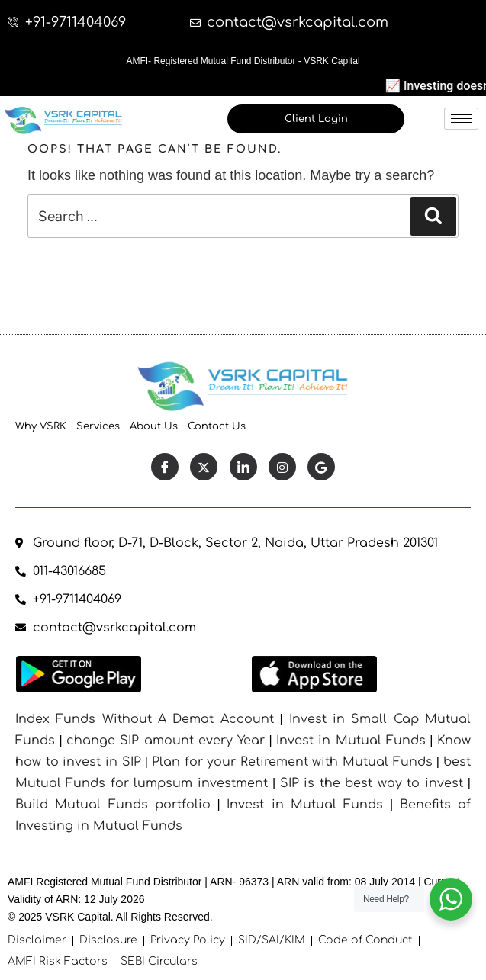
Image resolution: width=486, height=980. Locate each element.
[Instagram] (282, 467)
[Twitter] (204, 467)
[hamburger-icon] (461, 119)
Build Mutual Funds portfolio (113, 805)
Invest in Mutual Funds (351, 741)
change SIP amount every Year (166, 741)
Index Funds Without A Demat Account (145, 719)
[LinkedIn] (243, 467)
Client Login (316, 119)
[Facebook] (165, 467)
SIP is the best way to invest (372, 783)
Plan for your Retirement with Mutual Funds (292, 762)
